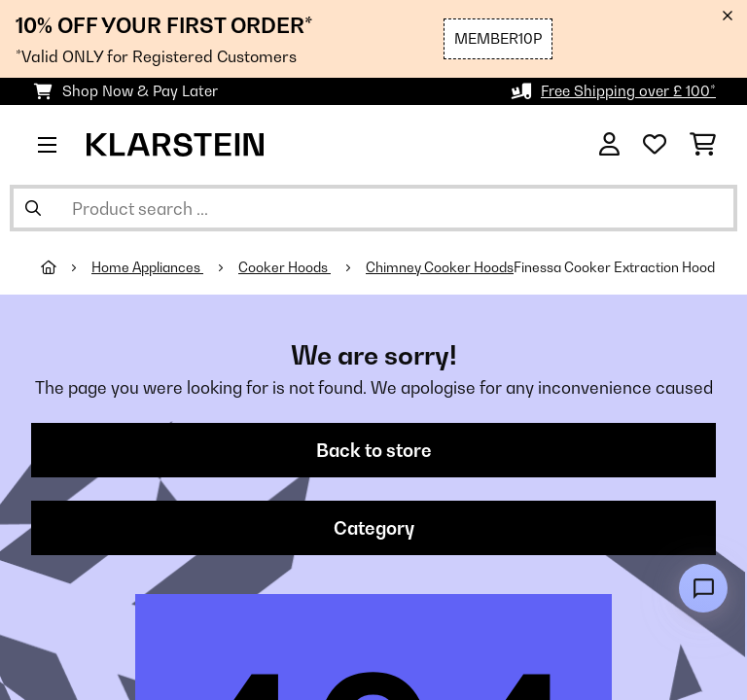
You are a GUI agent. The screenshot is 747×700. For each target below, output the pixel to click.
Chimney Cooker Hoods (440, 267)
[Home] (66, 267)
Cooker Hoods (285, 267)
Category (374, 528)
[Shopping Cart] (703, 145)
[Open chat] (703, 588)
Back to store (374, 450)
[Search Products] (373, 208)
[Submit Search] (33, 208)
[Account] (609, 145)
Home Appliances (147, 267)
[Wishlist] (655, 145)
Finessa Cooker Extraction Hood (614, 267)
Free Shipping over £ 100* (628, 91)
